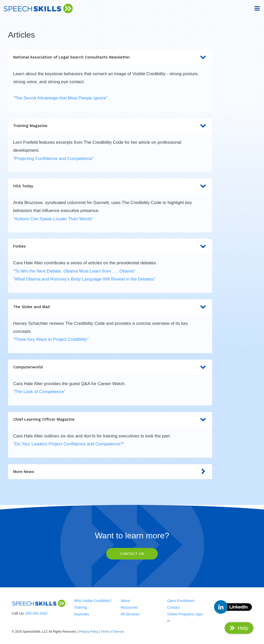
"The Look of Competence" (39, 392)
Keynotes (81, 614)
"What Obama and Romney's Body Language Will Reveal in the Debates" (84, 279)
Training (80, 607)
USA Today (110, 186)
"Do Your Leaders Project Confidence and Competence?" (69, 444)
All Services (130, 614)
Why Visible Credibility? (93, 601)
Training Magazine (110, 126)
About (125, 601)
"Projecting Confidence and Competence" (53, 159)
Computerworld (110, 367)
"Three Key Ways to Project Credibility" (51, 339)
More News (110, 472)
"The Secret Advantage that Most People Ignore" (60, 98)
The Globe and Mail (110, 307)
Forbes (110, 247)
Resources (129, 607)
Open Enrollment (181, 601)
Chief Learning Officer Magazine (110, 420)
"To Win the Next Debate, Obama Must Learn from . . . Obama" (74, 271)
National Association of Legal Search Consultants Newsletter (110, 58)
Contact (173, 607)
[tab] (110, 81)
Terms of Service (112, 632)
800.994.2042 (37, 613)
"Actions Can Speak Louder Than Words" (53, 219)
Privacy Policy (89, 632)
